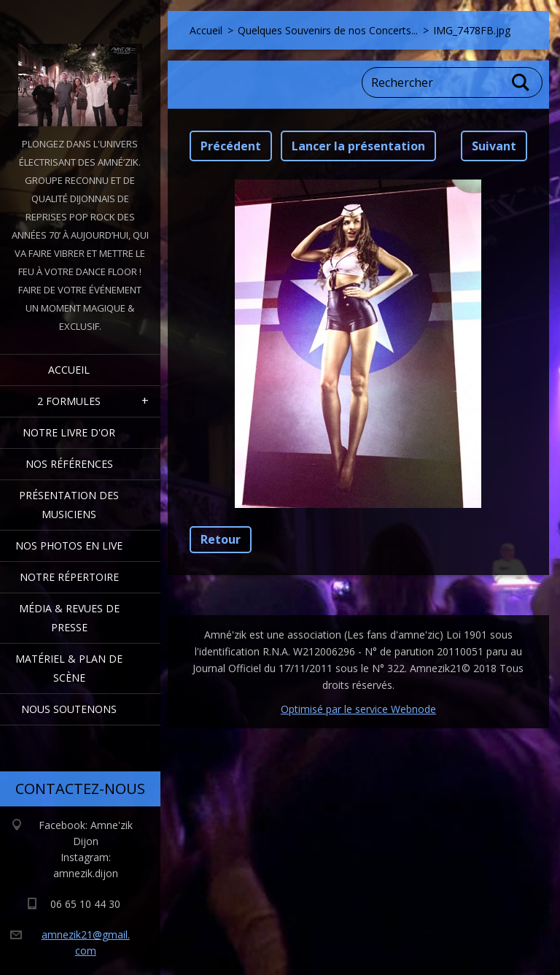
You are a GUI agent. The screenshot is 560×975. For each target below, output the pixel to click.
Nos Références (69, 464)
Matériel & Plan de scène (69, 668)
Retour (221, 539)
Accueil (69, 370)
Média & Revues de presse (69, 618)
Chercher (521, 82)
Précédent (231, 146)
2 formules (69, 401)
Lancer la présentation (358, 146)
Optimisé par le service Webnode (358, 709)
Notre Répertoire (69, 577)
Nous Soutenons (69, 709)
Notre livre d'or (69, 432)
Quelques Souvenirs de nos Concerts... (328, 30)
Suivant (494, 146)
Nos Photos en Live (69, 546)
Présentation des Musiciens (69, 505)
